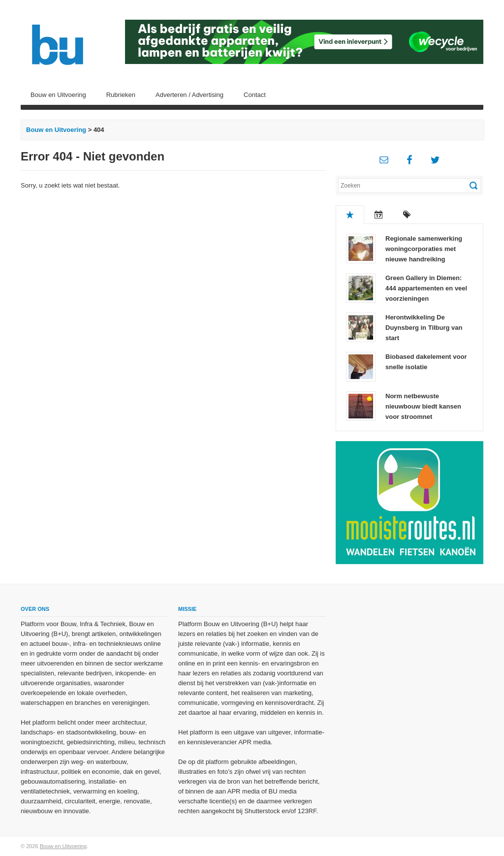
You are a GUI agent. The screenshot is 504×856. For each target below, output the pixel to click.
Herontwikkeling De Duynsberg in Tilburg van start (424, 328)
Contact (255, 95)
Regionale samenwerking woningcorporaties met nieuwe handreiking (424, 249)
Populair (350, 215)
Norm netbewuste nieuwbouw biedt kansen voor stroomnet (423, 406)
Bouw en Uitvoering (58, 95)
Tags (407, 215)
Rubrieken (121, 95)
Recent (378, 215)
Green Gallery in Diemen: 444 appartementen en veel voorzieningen (426, 288)
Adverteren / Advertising (189, 95)
